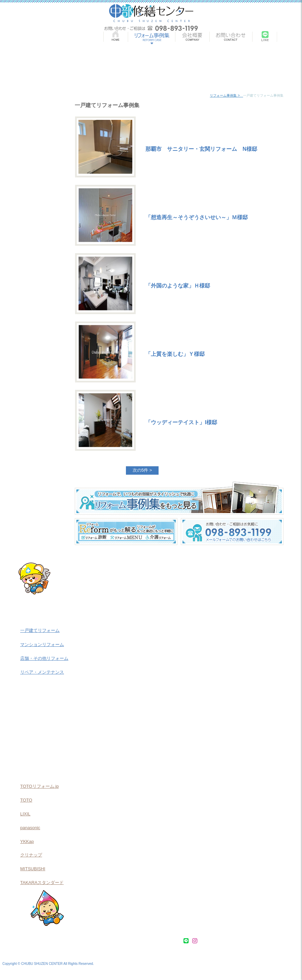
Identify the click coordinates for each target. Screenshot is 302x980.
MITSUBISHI (33, 869)
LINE (265, 38)
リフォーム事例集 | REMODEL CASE (151, 38)
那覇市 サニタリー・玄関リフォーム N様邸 (201, 149)
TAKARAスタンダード (42, 883)
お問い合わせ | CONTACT (231, 38)
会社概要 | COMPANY (192, 38)
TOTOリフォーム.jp (39, 786)
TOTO (26, 800)
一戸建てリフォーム (40, 630)
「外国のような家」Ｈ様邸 (178, 286)
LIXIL (25, 814)
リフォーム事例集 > (226, 95)
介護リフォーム (41, 732)
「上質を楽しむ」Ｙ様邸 (175, 354)
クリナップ (31, 855)
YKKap (27, 841)
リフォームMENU (41, 711)
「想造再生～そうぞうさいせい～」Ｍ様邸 (197, 217)
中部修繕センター (151, 13)
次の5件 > (142, 470)
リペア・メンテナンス (42, 672)
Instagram (289, 38)
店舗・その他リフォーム (44, 658)
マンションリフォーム (42, 645)
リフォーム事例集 (39, 941)
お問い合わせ (167, 941)
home (205, 95)
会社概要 (141, 941)
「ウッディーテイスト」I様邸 (181, 422)
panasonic (30, 828)
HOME (115, 38)
